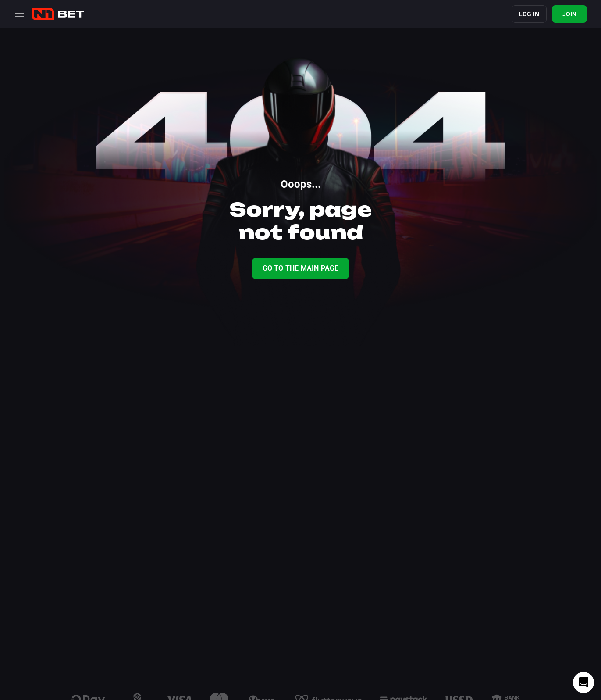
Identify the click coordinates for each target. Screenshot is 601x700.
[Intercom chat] (583, 682)
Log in (529, 14)
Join (570, 14)
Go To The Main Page (301, 268)
